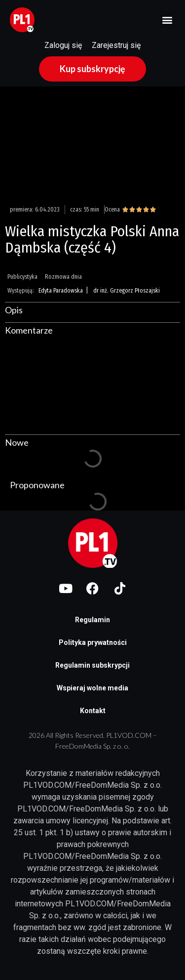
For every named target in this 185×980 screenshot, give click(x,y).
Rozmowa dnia (63, 277)
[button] (167, 20)
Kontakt (93, 711)
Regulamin (92, 620)
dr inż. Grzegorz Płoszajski (127, 291)
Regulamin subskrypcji (92, 665)
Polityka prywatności (93, 642)
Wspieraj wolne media (92, 688)
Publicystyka (22, 277)
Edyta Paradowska (61, 291)
